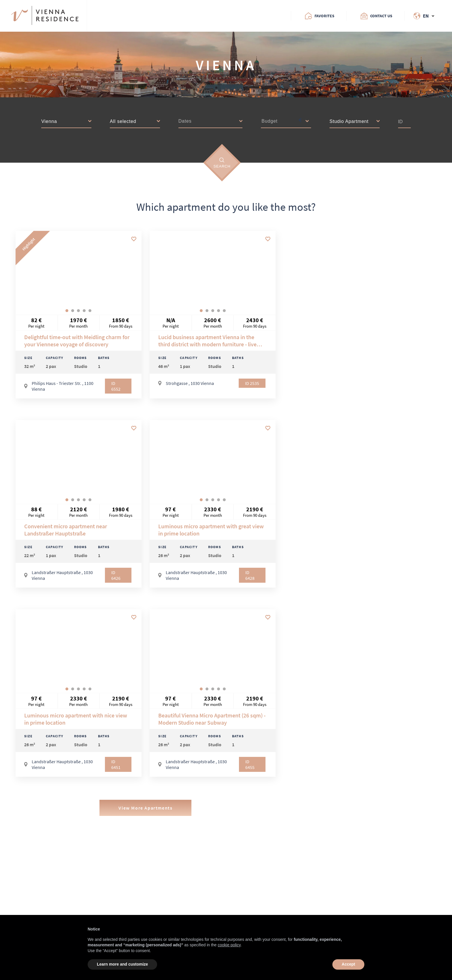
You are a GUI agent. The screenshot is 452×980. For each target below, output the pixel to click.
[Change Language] (419, 16)
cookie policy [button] (229, 945)
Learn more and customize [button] (122, 964)
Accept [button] (348, 964)
